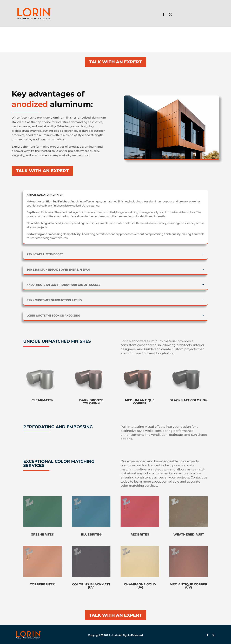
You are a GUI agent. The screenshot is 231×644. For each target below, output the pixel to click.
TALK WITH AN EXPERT (115, 62)
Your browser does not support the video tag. (26, 40)
